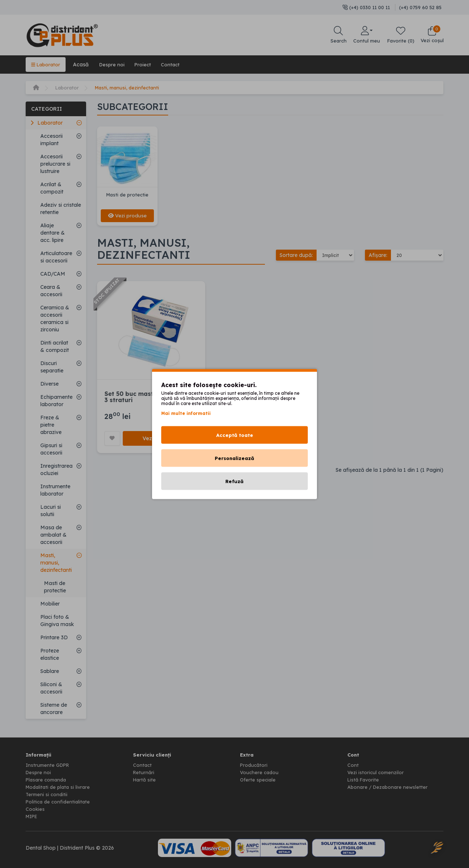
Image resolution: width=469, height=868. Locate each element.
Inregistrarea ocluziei (56, 470)
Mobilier (50, 604)
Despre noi (115, 65)
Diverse (49, 384)
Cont (353, 765)
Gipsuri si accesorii (51, 449)
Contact (177, 65)
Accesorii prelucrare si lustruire (55, 164)
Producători (254, 765)
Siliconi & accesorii (51, 688)
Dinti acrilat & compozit (55, 346)
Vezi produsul (161, 439)
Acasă (83, 65)
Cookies (35, 809)
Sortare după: (296, 255)
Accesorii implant (51, 140)
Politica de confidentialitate (59, 802)
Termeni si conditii (47, 794)
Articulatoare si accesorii (56, 257)
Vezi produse (128, 216)
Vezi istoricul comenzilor (376, 772)
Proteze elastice (50, 654)
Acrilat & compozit (52, 188)
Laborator (47, 65)
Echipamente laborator (56, 401)
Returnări (144, 772)
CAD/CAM (53, 274)
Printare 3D (54, 637)
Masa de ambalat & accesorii (53, 535)
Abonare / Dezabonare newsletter (389, 787)
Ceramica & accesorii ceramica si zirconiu (55, 319)
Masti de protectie (55, 587)
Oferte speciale (258, 780)
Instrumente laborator (55, 490)
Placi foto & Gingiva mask (57, 621)
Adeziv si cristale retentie (61, 209)
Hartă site (145, 780)
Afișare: (378, 255)
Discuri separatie (52, 367)
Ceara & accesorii (51, 291)
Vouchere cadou (260, 772)
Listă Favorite (364, 780)
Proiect (148, 65)
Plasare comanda (47, 780)
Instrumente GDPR (49, 765)
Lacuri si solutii (51, 511)
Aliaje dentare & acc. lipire (53, 233)
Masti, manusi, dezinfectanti (131, 88)
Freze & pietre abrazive (51, 425)
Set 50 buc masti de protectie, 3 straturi (151, 397)
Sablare (50, 671)
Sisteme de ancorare (54, 709)
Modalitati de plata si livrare (60, 787)
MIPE (33, 816)
